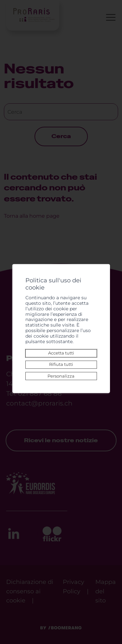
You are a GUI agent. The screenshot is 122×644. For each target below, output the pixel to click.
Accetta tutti (61, 353)
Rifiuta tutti (61, 364)
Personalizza (61, 376)
